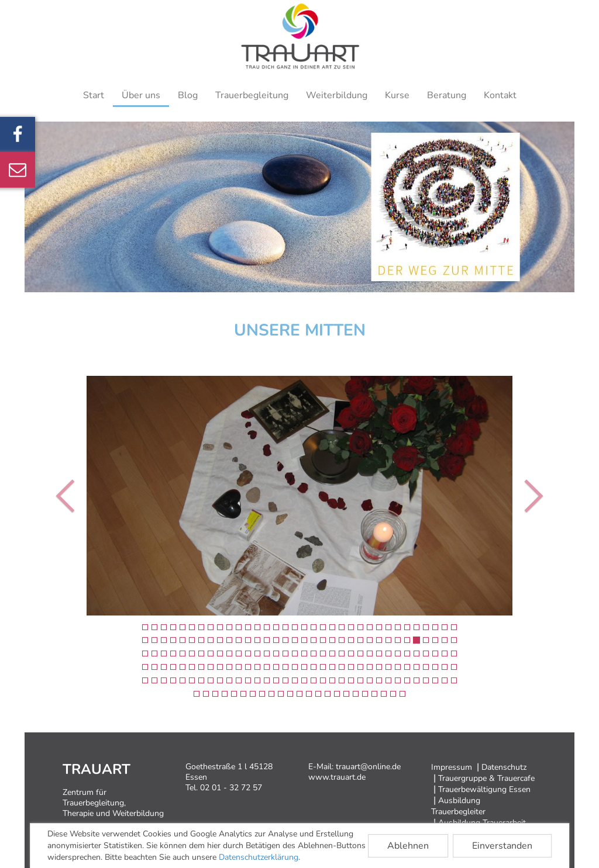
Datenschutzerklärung (259, 857)
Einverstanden (502, 846)
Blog (188, 95)
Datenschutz (504, 767)
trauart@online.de (368, 767)
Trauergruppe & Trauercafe (486, 778)
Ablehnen (408, 846)
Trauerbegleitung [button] (252, 95)
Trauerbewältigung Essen (484, 789)
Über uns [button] (141, 95)
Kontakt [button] (500, 95)
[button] (60, 496)
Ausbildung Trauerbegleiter (458, 806)
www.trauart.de (337, 777)
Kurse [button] (397, 95)
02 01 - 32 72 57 (231, 788)
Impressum (452, 767)
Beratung (447, 95)
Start (94, 95)
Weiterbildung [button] (337, 95)
